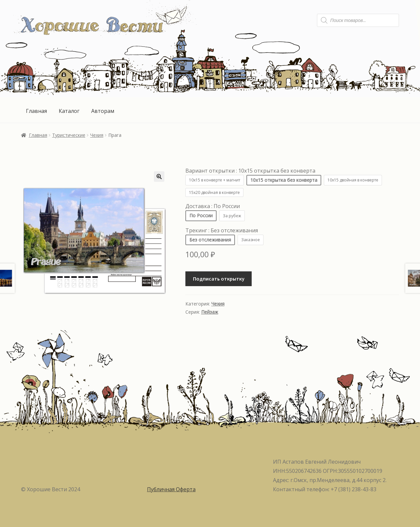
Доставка (213, 206)
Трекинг (222, 230)
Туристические (69, 135)
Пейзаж (210, 312)
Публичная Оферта (171, 489)
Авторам (103, 111)
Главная (36, 111)
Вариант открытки (250, 171)
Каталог (69, 111)
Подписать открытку (219, 279)
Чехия (97, 135)
